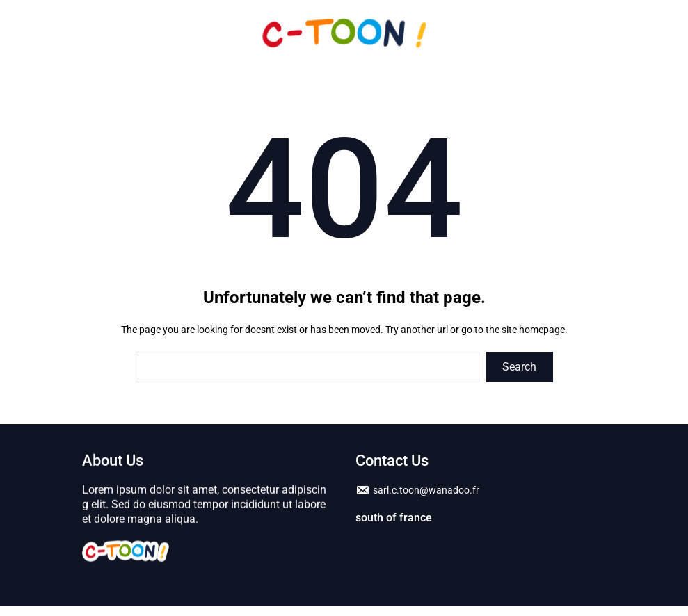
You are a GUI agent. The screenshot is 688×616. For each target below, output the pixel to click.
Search (519, 367)
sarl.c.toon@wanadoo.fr (426, 492)
